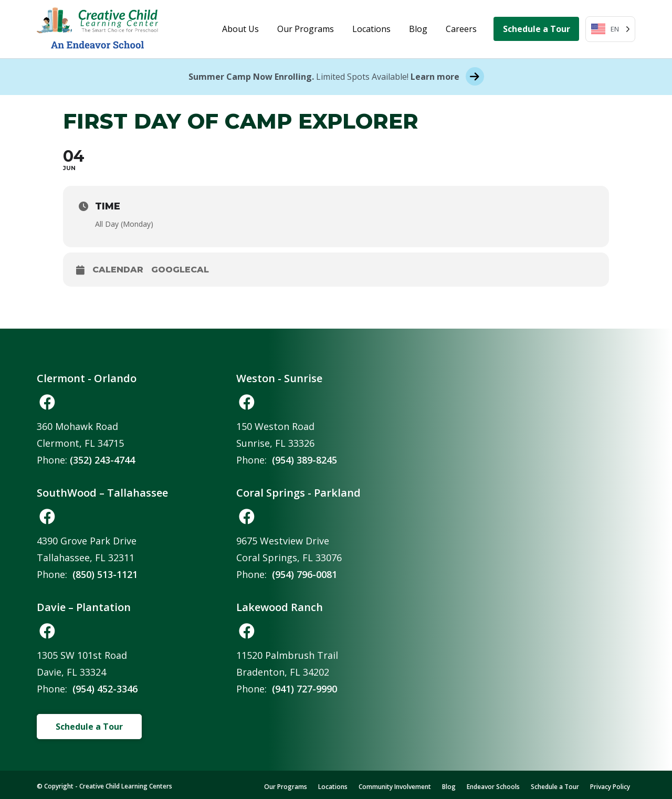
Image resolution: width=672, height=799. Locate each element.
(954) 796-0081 (304, 574)
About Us (240, 29)
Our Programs (306, 29)
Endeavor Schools (493, 787)
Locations (371, 29)
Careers (461, 29)
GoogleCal (180, 270)
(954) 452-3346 (105, 689)
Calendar (118, 270)
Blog (418, 29)
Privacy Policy (610, 787)
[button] (47, 402)
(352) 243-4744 (102, 460)
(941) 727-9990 (304, 689)
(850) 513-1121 (105, 574)
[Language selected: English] (610, 29)
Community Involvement (395, 787)
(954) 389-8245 (304, 460)
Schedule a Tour (537, 29)
